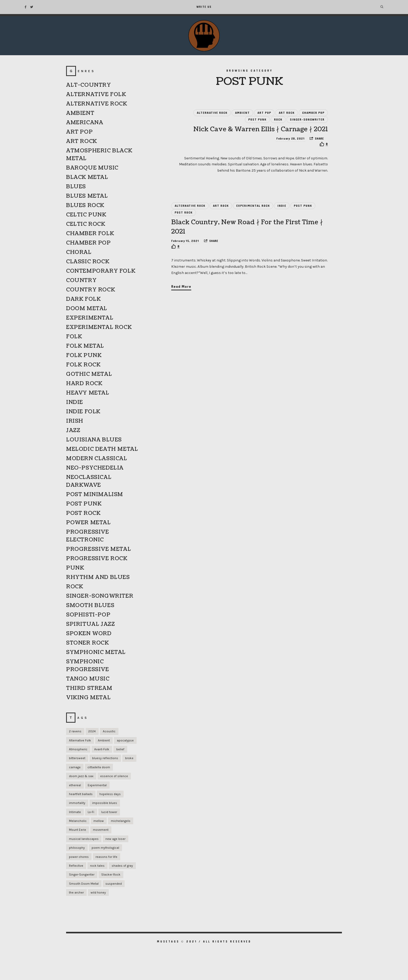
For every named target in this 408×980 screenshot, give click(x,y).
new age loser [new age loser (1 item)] (115, 839)
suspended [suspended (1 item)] (114, 884)
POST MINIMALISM (95, 495)
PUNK (75, 568)
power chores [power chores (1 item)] (79, 857)
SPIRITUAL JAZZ (90, 624)
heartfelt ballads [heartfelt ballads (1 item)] (81, 794)
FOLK (74, 337)
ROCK (278, 120)
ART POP (264, 113)
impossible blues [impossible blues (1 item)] (105, 803)
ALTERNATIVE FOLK (96, 95)
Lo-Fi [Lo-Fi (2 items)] (91, 812)
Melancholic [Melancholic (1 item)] (78, 821)
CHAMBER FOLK (90, 234)
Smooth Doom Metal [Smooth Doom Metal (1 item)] (84, 884)
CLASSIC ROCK (88, 262)
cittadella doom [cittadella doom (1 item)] (99, 767)
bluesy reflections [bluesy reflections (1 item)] (105, 758)
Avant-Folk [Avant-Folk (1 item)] (102, 749)
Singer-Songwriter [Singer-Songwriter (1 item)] (82, 875)
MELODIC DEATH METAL (102, 449)
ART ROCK (287, 113)
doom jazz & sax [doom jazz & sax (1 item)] (81, 776)
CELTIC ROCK (86, 224)
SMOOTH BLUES (90, 606)
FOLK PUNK (84, 355)
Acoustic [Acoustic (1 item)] (109, 731)
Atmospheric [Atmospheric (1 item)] (78, 749)
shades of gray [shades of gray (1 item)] (122, 866)
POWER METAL (88, 523)
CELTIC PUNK (86, 215)
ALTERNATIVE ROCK (212, 113)
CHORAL (79, 252)
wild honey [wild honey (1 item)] (98, 892)
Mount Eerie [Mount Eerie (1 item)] (78, 830)
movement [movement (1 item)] (101, 830)
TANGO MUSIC (88, 679)
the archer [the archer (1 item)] (76, 892)
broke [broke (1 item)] (129, 758)
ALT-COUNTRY (89, 85)
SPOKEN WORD (89, 634)
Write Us (204, 7)
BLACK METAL (87, 177)
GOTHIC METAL (89, 374)
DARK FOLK (83, 299)
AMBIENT (242, 113)
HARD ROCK (84, 384)
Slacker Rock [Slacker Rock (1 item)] (111, 875)
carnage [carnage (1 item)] (75, 767)
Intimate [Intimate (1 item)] (75, 812)
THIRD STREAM (89, 688)
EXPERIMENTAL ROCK (253, 206)
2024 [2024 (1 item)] (92, 731)
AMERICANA (85, 123)
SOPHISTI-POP (88, 615)
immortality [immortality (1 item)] (77, 803)
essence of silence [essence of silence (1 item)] (114, 776)
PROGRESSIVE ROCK (97, 559)
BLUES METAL (87, 196)
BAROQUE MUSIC (92, 168)
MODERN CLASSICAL (97, 459)
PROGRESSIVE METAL (98, 549)
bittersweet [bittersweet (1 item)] (77, 758)
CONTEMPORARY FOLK (101, 271)
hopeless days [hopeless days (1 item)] (110, 794)
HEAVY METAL (88, 393)
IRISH (75, 421)
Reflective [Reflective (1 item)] (76, 866)
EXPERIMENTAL (90, 318)
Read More (181, 287)
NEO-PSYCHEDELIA (95, 468)
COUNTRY (81, 280)
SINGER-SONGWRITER (307, 120)
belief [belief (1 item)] (120, 749)
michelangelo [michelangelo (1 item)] (121, 821)
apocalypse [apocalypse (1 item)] (125, 740)
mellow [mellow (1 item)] (99, 821)
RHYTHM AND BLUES (98, 577)
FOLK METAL (85, 346)
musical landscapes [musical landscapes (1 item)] (84, 839)
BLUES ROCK (85, 205)
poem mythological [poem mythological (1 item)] (105, 848)
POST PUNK (257, 120)
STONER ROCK (88, 643)
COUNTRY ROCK (91, 290)
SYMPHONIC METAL (96, 652)
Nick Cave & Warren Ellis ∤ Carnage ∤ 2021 (261, 129)
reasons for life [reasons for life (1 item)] (106, 857)
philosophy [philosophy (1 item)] (77, 848)
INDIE (282, 206)
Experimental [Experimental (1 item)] (97, 785)
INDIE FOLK (83, 412)
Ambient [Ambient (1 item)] (104, 740)
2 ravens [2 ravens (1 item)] (75, 731)
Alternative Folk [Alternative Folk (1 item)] (80, 740)
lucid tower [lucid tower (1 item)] (109, 812)
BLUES (76, 187)
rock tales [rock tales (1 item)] (97, 866)
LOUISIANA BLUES (94, 440)
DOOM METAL (87, 309)
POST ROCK (184, 213)
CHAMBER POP (313, 113)
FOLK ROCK (83, 365)
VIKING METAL (88, 698)
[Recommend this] (324, 144)
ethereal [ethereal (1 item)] (75, 785)
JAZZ (73, 430)
